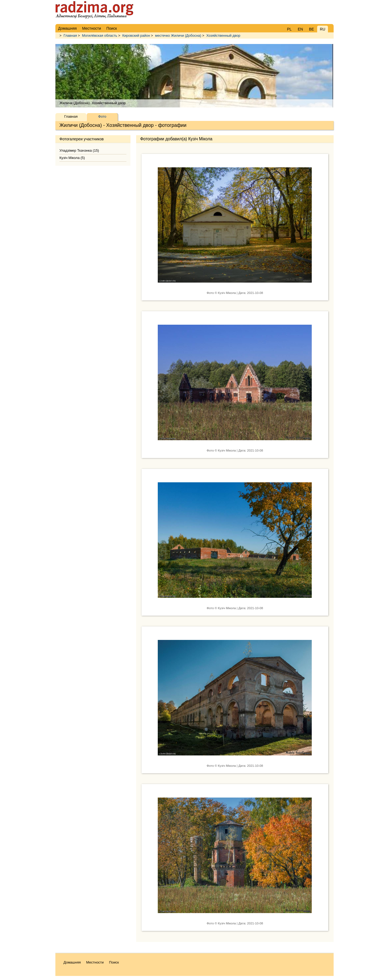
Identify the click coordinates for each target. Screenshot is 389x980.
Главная (70, 35)
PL (289, 29)
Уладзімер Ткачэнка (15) (79, 150)
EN (300, 29)
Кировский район (136, 35)
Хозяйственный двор (223, 35)
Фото (102, 116)
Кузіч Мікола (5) (72, 158)
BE (312, 29)
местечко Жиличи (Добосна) (178, 35)
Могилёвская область (100, 35)
